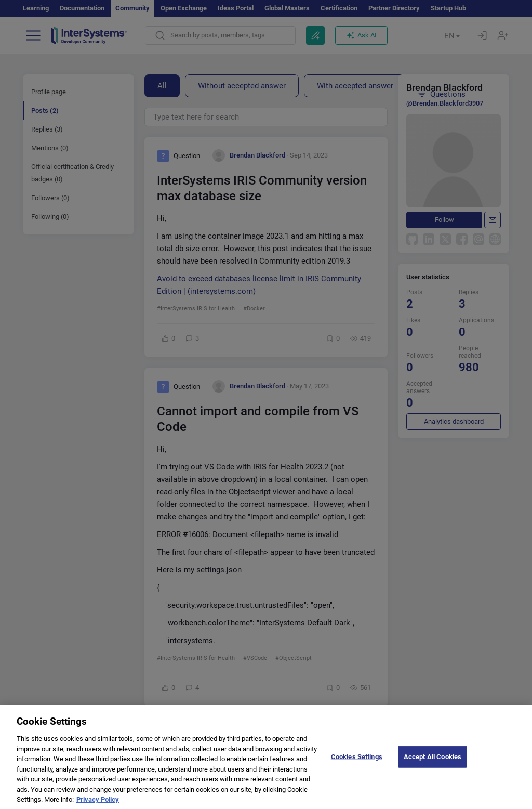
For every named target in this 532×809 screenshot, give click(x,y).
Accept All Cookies (433, 764)
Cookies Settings (357, 764)
